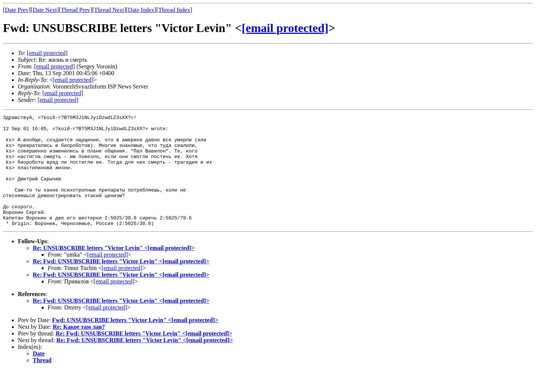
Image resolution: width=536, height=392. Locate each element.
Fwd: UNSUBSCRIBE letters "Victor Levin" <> (135, 342)
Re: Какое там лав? (79, 349)
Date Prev (17, 10)
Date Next (45, 10)
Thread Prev (75, 10)
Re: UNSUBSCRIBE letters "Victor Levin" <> (114, 270)
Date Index (141, 10)
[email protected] (285, 28)
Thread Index (174, 10)
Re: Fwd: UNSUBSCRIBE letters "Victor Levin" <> (121, 284)
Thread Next (109, 10)
